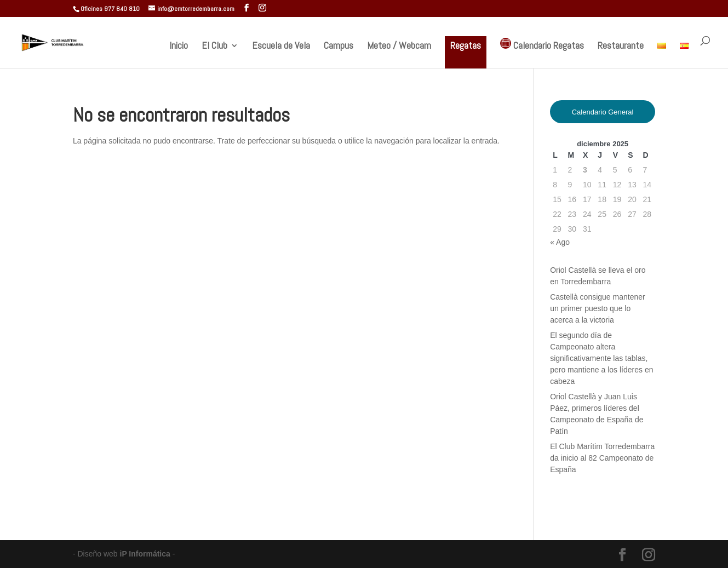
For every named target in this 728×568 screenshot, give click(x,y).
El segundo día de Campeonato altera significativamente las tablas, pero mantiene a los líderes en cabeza (601, 358)
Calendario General (603, 112)
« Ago (560, 242)
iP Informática (146, 554)
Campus (339, 47)
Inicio (179, 47)
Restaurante (621, 47)
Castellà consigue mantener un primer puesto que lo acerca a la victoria (598, 308)
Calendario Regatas (542, 45)
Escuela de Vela (281, 47)
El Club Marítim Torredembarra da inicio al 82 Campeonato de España (602, 458)
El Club (214, 47)
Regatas (466, 45)
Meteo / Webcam (399, 47)
